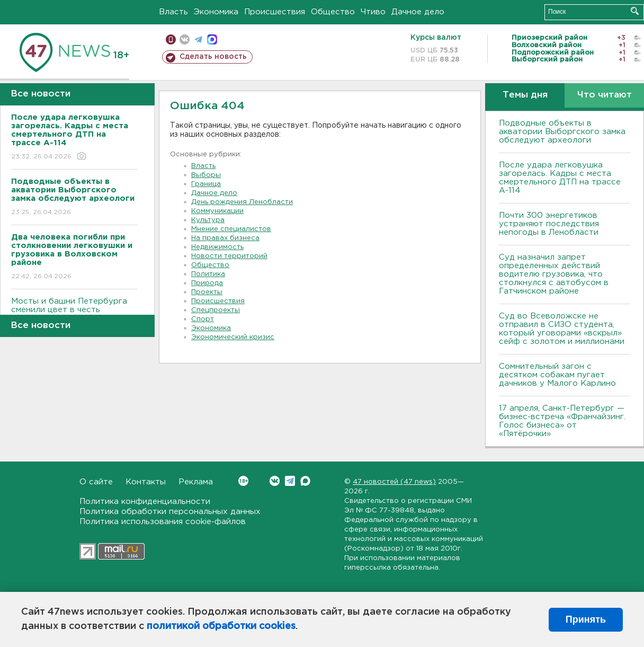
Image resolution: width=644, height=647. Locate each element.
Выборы (206, 175)
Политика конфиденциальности (145, 502)
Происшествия (275, 12)
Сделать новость (213, 57)
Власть (173, 12)
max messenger (212, 39)
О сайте (96, 482)
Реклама (196, 482)
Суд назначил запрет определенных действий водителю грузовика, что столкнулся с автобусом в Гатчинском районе (554, 274)
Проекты (207, 292)
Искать (635, 11)
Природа (207, 283)
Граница (206, 184)
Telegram (290, 481)
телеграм (198, 39)
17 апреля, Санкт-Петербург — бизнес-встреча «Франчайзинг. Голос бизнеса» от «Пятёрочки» (562, 421)
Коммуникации (217, 211)
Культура (208, 220)
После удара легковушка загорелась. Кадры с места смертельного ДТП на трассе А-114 (560, 178)
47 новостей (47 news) (394, 482)
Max (305, 481)
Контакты (146, 482)
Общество (333, 12)
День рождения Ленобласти (242, 202)
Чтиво (373, 12)
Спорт (203, 319)
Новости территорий (229, 256)
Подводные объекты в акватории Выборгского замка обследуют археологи (562, 132)
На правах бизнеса (225, 238)
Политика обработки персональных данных (170, 512)
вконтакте (185, 39)
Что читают (605, 95)
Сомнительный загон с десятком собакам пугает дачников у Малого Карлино (557, 375)
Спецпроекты (216, 310)
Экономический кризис (233, 337)
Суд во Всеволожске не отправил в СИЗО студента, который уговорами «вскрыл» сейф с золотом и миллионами (562, 329)
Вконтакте (243, 481)
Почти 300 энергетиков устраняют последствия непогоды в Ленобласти (549, 224)
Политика (208, 274)
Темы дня (525, 95)
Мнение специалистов (231, 229)
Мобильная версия (171, 39)
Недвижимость (217, 247)
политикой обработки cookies (221, 626)
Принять (586, 619)
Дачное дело (418, 12)
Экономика (216, 12)
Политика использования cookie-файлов (163, 522)
